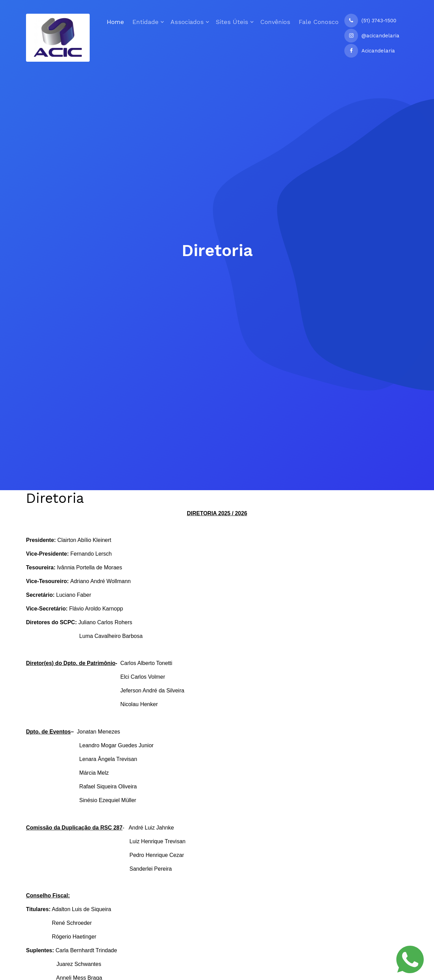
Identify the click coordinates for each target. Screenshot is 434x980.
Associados (187, 22)
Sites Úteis (232, 22)
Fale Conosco (319, 22)
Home (115, 22)
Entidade (145, 22)
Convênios (275, 22)
